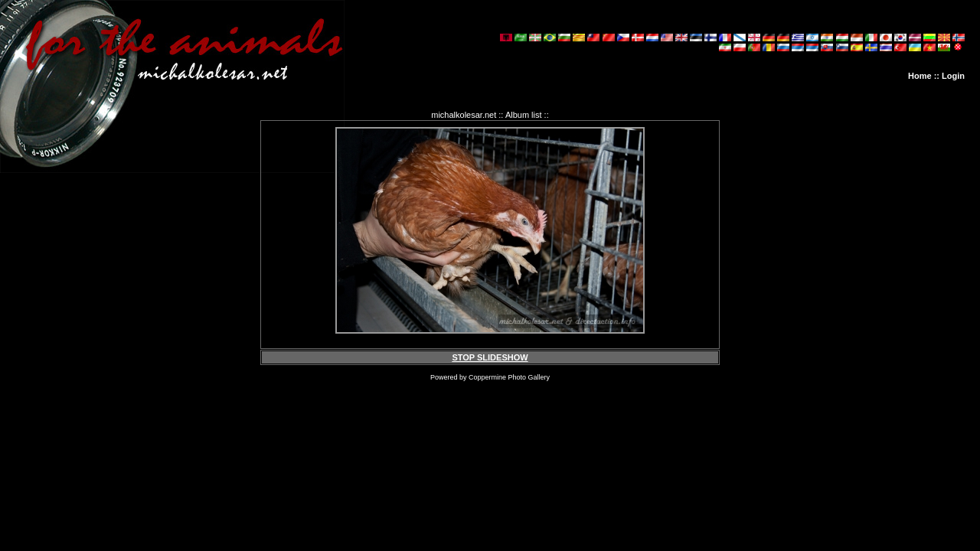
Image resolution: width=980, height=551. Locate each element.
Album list (524, 115)
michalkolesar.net (464, 115)
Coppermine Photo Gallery (509, 377)
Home (920, 76)
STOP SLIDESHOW (490, 357)
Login (953, 76)
